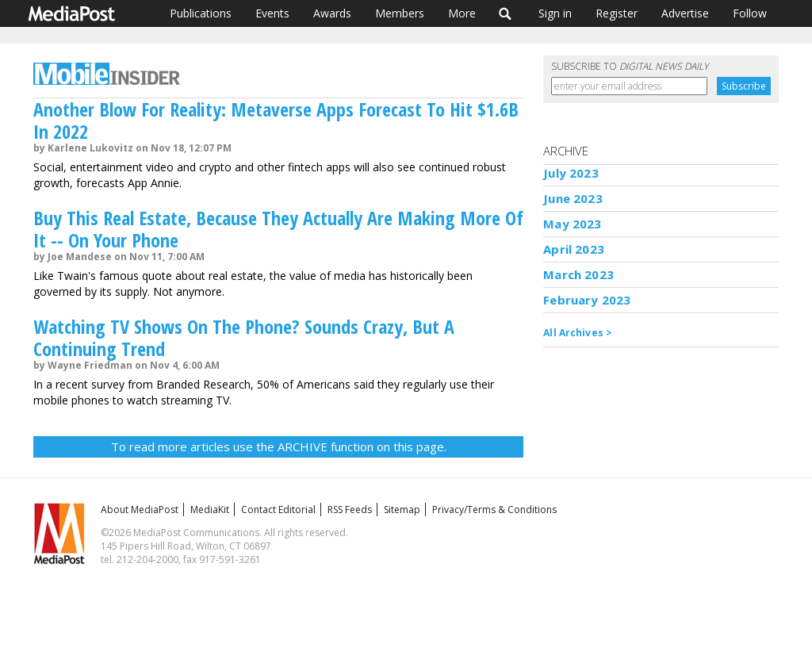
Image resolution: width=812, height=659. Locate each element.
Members (400, 13)
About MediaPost (140, 510)
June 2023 (573, 198)
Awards (332, 13)
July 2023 (571, 173)
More (462, 13)
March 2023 (578, 274)
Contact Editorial (278, 510)
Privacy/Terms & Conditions (494, 510)
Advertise (685, 13)
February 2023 (587, 300)
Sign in (555, 13)
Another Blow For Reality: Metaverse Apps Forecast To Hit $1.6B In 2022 (276, 120)
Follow (750, 13)
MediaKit (210, 510)
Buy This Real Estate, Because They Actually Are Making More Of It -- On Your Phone (278, 229)
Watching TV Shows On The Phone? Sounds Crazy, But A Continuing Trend (244, 337)
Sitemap (402, 510)
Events (272, 13)
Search (506, 13)
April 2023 (574, 249)
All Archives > (578, 333)
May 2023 (572, 224)
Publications (201, 13)
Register (617, 13)
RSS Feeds (350, 510)
